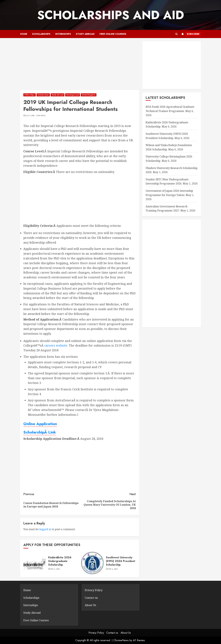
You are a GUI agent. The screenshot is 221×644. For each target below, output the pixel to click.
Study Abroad (85, 34)
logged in (45, 529)
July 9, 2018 (30, 116)
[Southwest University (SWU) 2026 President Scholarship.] (92, 563)
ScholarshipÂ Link (40, 432)
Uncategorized (73, 95)
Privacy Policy (94, 590)
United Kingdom (89, 95)
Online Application (40, 424)
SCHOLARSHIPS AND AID (111, 15)
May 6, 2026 (55, 569)
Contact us (91, 598)
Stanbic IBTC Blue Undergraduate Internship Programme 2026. (167, 182)
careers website (56, 345)
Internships (63, 34)
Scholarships (41, 34)
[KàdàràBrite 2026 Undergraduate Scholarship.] (35, 563)
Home (24, 34)
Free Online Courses (113, 34)
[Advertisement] (80, 66)
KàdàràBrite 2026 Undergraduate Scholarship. (60, 561)
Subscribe (190, 34)
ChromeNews (121, 640)
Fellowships (30, 95)
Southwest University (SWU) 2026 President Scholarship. (121, 561)
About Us (90, 605)
